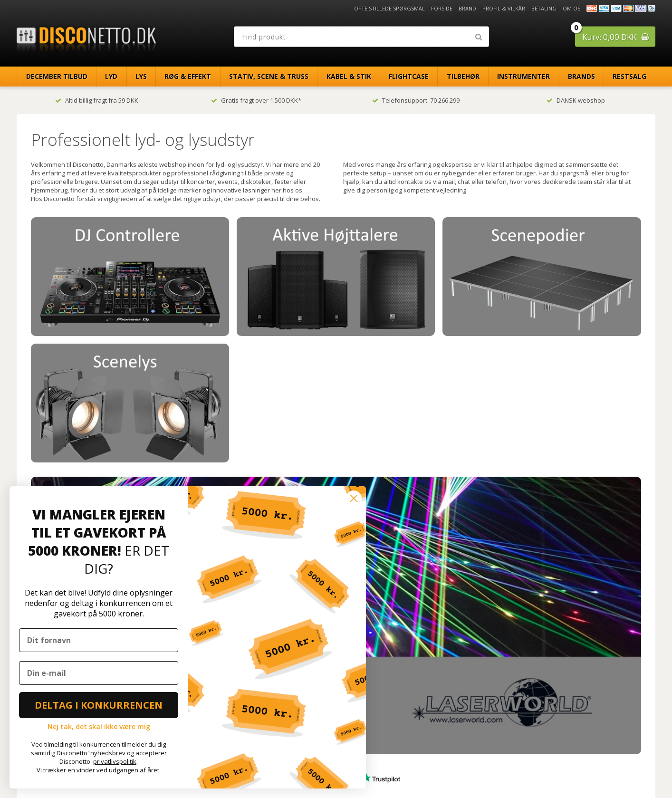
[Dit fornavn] (99, 640)
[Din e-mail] (99, 673)
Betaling (544, 8)
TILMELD (414, 718)
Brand (467, 8)
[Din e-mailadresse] (413, 698)
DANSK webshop (576, 100)
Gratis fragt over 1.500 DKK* (256, 100)
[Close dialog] (354, 498)
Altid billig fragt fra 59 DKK (97, 100)
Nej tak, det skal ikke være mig (99, 726)
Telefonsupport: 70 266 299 (416, 100)
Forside (442, 8)
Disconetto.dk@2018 (635, 771)
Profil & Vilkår (504, 8)
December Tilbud (57, 76)
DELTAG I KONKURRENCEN (99, 705)
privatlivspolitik (115, 761)
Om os (571, 8)
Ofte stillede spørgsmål (389, 8)
